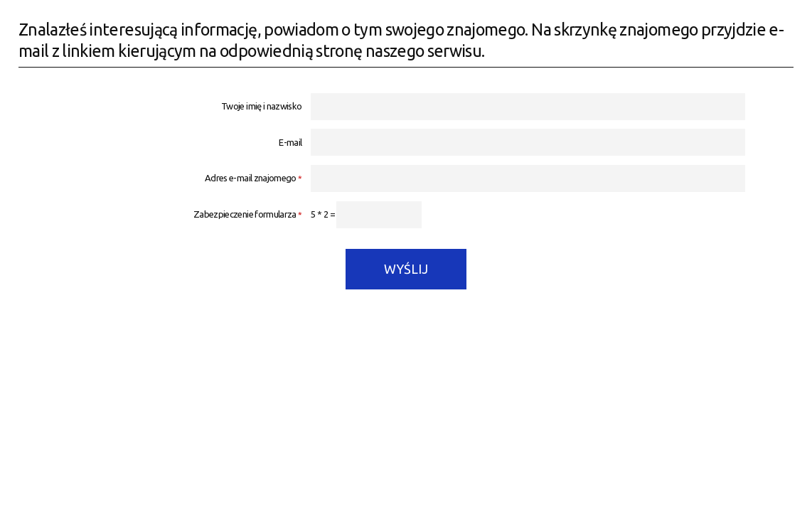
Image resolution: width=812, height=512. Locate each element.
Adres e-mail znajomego (160, 178)
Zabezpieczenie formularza (160, 214)
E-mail (290, 143)
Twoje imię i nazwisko (261, 106)
